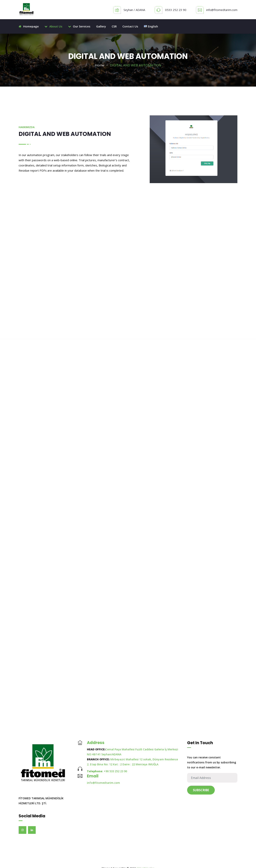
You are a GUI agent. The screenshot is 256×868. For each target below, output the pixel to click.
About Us (53, 26)
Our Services (79, 26)
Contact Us (130, 26)
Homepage (29, 26)
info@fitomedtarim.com (222, 10)
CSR (114, 26)
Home (100, 65)
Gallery (101, 26)
